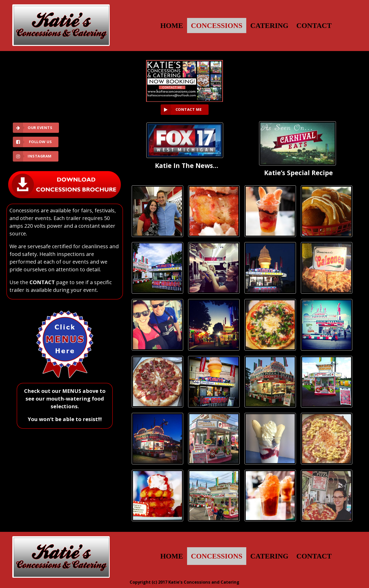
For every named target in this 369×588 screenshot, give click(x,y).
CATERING (269, 26)
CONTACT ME (189, 109)
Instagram (40, 156)
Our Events (40, 128)
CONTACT (314, 26)
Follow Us (40, 142)
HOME (172, 26)
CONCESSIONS (217, 26)
